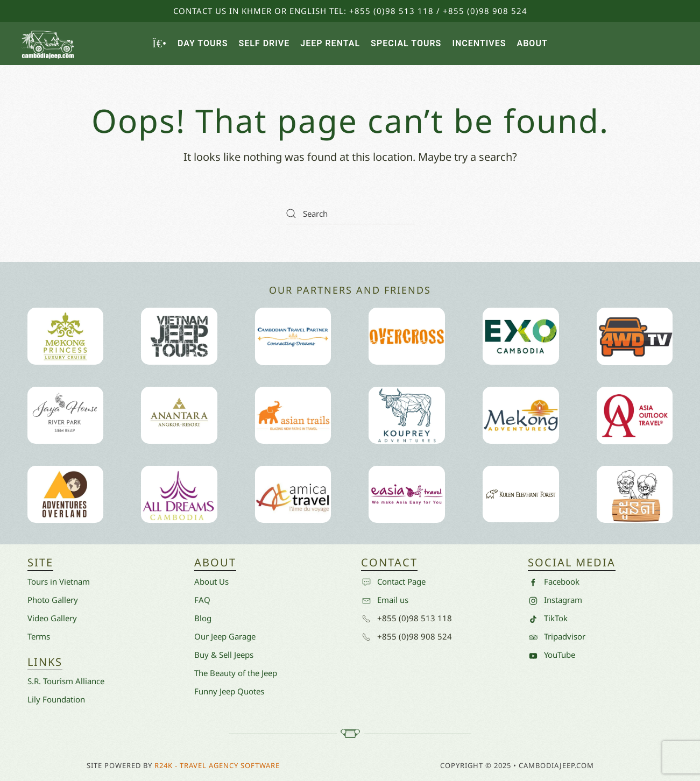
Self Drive (264, 43)
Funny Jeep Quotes (229, 691)
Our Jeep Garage (225, 636)
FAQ (202, 600)
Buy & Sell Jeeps (224, 655)
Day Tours (203, 43)
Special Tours (406, 43)
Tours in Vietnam (59, 581)
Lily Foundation (56, 699)
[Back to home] (48, 44)
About (532, 43)
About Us (211, 581)
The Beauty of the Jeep (236, 673)
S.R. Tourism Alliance (66, 681)
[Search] (350, 214)
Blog (203, 618)
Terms (39, 636)
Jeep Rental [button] (330, 43)
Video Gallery (52, 618)
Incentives (479, 43)
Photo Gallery (53, 600)
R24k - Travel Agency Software (217, 765)
